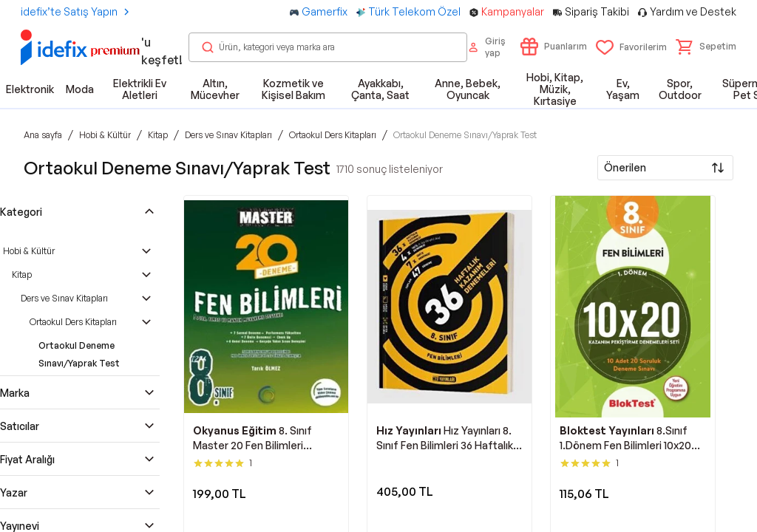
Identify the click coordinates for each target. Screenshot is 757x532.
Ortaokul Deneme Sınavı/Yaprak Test (79, 354)
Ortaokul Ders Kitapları (73, 322)
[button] (706, 47)
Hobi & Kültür (29, 251)
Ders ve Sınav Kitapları (64, 298)
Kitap (22, 274)
